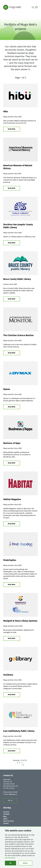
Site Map (7, 808)
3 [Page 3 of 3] (22, 763)
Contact (6, 823)
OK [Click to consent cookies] (10, 863)
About (5, 819)
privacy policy (10, 858)
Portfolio (6, 814)
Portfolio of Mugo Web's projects (21, 27)
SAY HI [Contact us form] (10, 801)
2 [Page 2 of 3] (20, 763)
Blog (5, 817)
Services (6, 812)
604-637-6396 (13, 792)
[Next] (22, 765)
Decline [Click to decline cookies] (25, 863)
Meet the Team (8, 821)
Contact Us (8, 775)
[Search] (33, 7)
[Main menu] (36, 7)
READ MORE (12, 129)
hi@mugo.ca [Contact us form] (13, 794)
